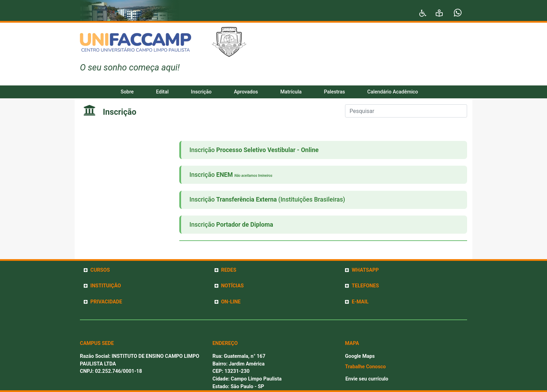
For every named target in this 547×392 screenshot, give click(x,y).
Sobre (127, 92)
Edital (162, 92)
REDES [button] (229, 270)
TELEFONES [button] (365, 286)
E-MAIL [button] (360, 302)
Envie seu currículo (367, 379)
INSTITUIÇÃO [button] (106, 286)
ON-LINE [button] (231, 302)
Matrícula (291, 92)
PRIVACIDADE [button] (106, 302)
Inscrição (201, 92)
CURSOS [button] (100, 270)
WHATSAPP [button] (365, 270)
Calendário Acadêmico (393, 92)
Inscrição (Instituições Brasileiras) (267, 199)
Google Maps (360, 356)
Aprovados (246, 92)
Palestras (334, 92)
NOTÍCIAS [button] (233, 286)
